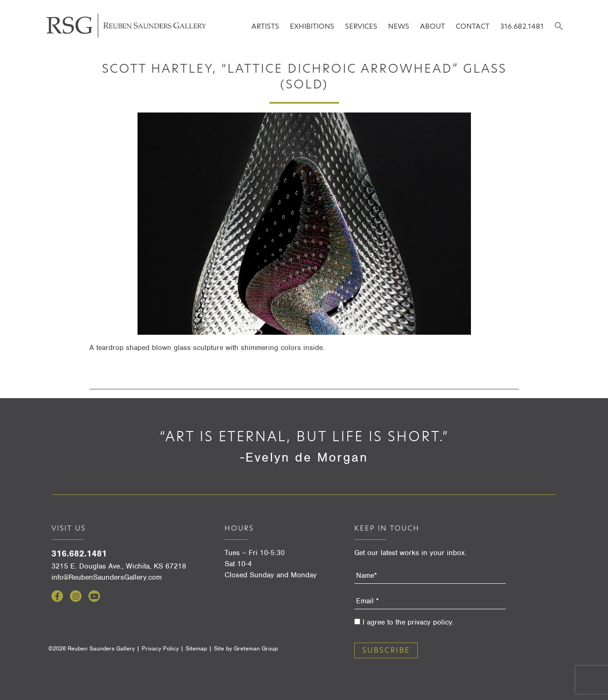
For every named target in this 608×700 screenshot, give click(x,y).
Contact (473, 26)
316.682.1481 (522, 26)
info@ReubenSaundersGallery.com (107, 577)
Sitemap (196, 648)
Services (361, 26)
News (399, 26)
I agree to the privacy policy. (408, 622)
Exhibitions (312, 26)
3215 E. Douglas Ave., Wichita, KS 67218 (119, 566)
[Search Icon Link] (559, 27)
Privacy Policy (160, 648)
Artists (265, 26)
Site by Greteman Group (246, 648)
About (432, 26)
